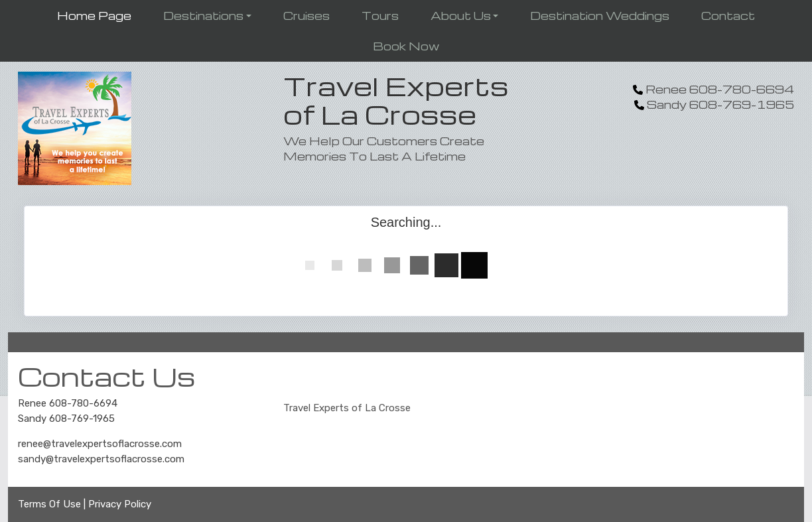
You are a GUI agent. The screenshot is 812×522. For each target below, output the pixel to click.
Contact (728, 16)
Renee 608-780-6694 (68, 403)
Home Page (94, 16)
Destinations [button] (203, 16)
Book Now (406, 46)
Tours (380, 16)
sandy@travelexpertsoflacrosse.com (101, 459)
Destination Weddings (600, 16)
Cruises (306, 16)
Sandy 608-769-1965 (66, 419)
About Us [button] (461, 16)
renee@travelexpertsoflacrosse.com (100, 444)
